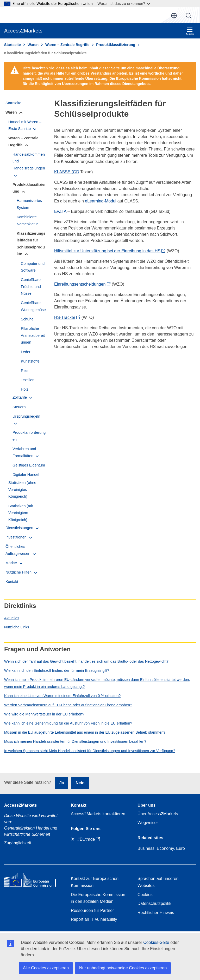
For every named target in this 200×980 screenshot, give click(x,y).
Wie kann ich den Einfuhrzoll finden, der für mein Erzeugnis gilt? (57, 670)
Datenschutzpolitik (154, 903)
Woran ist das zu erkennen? (124, 4)
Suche (189, 16)
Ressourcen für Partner (92, 910)
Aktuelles (12, 618)
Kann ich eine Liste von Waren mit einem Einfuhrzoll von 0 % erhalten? (62, 696)
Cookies (145, 895)
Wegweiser (148, 823)
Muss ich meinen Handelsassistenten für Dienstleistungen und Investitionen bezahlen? (75, 741)
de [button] (174, 16)
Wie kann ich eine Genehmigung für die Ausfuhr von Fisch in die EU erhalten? (68, 723)
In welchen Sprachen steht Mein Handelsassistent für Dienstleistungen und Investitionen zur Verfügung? (90, 751)
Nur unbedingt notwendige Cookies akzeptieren (123, 968)
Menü (190, 32)
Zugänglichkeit (18, 843)
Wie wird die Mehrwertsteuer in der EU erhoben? (44, 714)
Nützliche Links (17, 627)
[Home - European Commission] (33, 881)
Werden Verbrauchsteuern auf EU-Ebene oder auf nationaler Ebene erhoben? (68, 705)
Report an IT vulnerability (94, 919)
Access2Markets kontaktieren (98, 814)
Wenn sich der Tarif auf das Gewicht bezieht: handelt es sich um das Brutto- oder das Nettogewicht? (86, 661)
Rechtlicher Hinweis (156, 913)
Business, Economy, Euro (161, 848)
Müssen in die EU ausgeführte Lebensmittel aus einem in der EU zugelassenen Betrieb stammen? (85, 732)
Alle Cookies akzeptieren (46, 968)
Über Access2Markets (158, 814)
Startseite (12, 45)
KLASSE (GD (67, 172)
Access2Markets (20, 805)
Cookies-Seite (156, 942)
